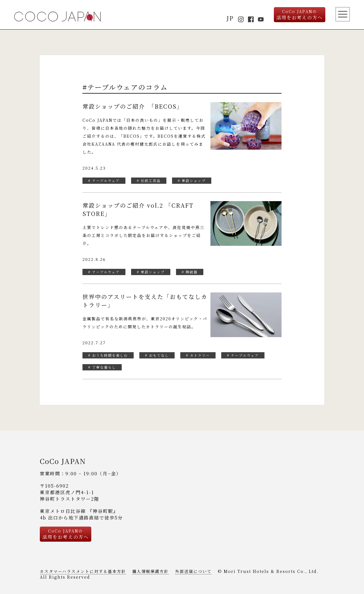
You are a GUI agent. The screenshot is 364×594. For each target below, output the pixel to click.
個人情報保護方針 (150, 571)
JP (230, 18)
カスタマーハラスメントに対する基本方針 (83, 571)
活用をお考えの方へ (300, 15)
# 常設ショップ (192, 181)
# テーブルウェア (104, 181)
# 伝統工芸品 (149, 181)
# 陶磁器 (190, 272)
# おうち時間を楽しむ (108, 355)
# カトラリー (198, 355)
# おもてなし (157, 355)
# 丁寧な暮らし (102, 367)
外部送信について (193, 571)
